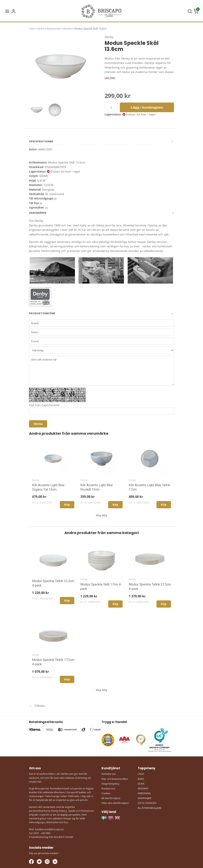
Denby (109, 37)
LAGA (141, 774)
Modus (68, 29)
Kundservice (108, 788)
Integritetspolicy (110, 784)
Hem (32, 29)
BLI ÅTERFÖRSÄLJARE (150, 808)
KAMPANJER (144, 798)
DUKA (41, 29)
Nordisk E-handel (64, 837)
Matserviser (54, 29)
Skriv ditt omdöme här (101, 371)
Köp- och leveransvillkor (115, 779)
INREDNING (144, 793)
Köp (67, 505)
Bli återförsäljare (111, 798)
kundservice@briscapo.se (49, 829)
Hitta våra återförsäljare (115, 803)
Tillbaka (37, 706)
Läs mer (110, 78)
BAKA (141, 779)
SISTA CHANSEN (147, 803)
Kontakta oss (109, 774)
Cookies (106, 793)
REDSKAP (143, 788)
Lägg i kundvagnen (147, 107)
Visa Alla (101, 515)
